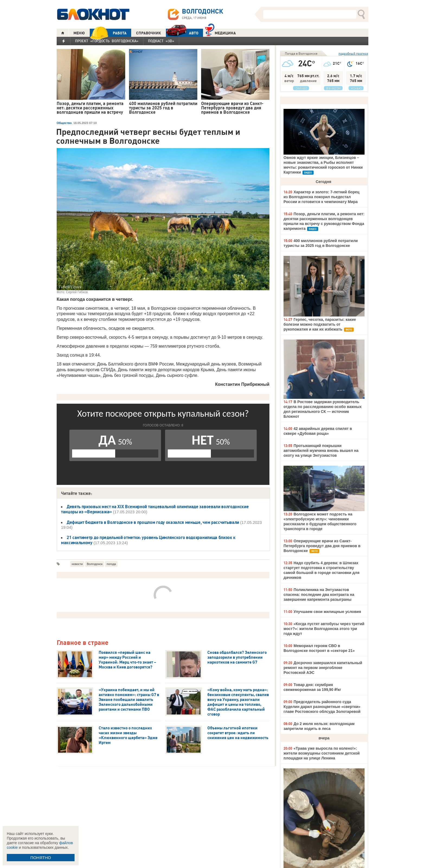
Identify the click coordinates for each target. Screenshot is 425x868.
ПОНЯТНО (41, 858)
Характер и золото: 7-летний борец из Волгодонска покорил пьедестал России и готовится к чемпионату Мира (321, 197)
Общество (64, 123)
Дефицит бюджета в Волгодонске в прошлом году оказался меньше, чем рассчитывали (153, 522)
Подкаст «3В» (161, 41)
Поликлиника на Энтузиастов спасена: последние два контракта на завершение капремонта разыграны (319, 595)
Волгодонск (95, 564)
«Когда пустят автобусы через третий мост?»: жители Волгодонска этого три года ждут (324, 629)
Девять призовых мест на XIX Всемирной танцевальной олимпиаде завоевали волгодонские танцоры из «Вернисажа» (155, 509)
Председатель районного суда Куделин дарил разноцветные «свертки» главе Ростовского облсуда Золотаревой (322, 707)
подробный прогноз (353, 53)
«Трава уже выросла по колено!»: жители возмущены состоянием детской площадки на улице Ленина (322, 753)
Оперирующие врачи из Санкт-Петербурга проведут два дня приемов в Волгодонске (322, 546)
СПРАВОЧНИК (149, 33)
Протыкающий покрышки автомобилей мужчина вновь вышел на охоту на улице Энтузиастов (321, 451)
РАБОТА (108, 33)
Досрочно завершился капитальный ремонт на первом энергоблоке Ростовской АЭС (323, 668)
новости (77, 564)
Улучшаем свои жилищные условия (327, 612)
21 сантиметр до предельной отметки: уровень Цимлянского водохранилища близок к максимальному (148, 540)
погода (111, 564)
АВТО (182, 33)
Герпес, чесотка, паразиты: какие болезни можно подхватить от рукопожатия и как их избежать (320, 324)
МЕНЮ (79, 33)
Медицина (220, 32)
